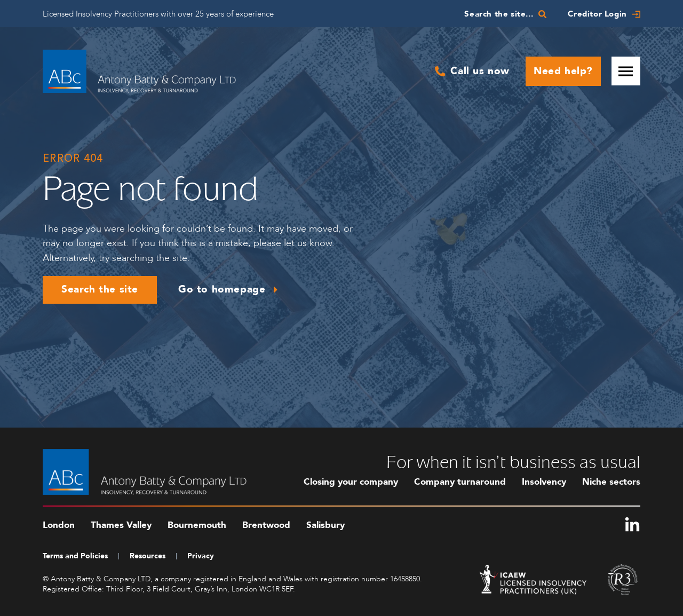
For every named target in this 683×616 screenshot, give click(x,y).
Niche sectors (611, 482)
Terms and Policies (75, 556)
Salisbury (325, 525)
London (59, 525)
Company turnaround (460, 482)
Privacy (201, 556)
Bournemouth (197, 525)
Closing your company (351, 482)
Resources (148, 556)
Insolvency (544, 482)
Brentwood (266, 525)
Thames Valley (121, 525)
